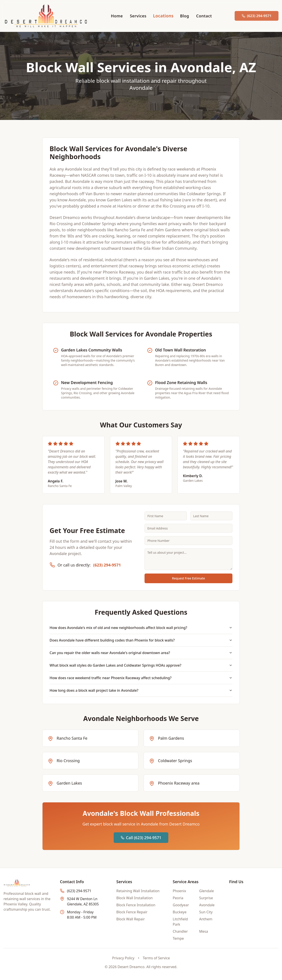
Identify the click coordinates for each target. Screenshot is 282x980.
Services (138, 16)
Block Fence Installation (136, 905)
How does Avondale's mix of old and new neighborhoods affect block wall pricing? (141, 628)
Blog (185, 16)
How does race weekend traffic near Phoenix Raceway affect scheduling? (141, 678)
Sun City (206, 912)
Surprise (206, 898)
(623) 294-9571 (107, 565)
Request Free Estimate (188, 578)
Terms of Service (156, 958)
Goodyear (181, 905)
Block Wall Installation (135, 898)
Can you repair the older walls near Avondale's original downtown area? (141, 653)
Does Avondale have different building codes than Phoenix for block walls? (141, 640)
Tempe (178, 938)
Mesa (204, 931)
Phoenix (179, 891)
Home (117, 16)
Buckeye (180, 912)
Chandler (180, 931)
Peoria (178, 898)
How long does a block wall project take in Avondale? (141, 690)
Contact (204, 16)
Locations (163, 16)
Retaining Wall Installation (138, 891)
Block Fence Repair (132, 912)
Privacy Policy (123, 958)
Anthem (206, 919)
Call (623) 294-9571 (141, 838)
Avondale (207, 905)
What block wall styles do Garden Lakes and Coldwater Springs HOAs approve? (141, 665)
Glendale (207, 891)
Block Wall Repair (131, 919)
